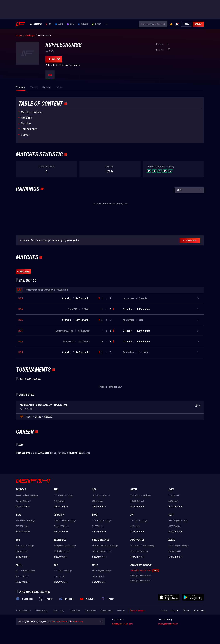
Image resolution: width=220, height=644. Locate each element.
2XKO (96, 24)
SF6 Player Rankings (101, 495)
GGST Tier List (174, 526)
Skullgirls (60, 540)
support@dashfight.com (122, 624)
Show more (23, 507)
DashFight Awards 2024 (141, 571)
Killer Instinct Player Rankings (105, 546)
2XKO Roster (174, 495)
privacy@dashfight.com (168, 624)
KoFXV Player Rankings (178, 546)
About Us (121, 611)
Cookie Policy (58, 611)
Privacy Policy (42, 611)
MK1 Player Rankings (63, 495)
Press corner (106, 611)
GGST (171, 515)
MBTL (19, 565)
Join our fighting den (35, 592)
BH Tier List (135, 526)
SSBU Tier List (22, 526)
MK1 (59, 24)
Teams (186, 611)
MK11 (95, 565)
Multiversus (137, 540)
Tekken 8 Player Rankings (27, 495)
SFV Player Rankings (63, 571)
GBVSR (83, 24)
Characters (199, 611)
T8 (48, 24)
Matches (26, 123)
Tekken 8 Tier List (24, 501)
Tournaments (29, 129)
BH (132, 515)
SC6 (18, 540)
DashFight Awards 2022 (141, 581)
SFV (56, 565)
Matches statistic (31, 112)
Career (25, 135)
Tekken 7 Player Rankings (65, 521)
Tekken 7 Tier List (62, 526)
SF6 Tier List (97, 501)
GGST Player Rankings (178, 521)
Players (175, 611)
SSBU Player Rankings (26, 521)
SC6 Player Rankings (25, 546)
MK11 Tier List (98, 576)
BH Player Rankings (139, 521)
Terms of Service (23, 611)
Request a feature (138, 611)
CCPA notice (74, 611)
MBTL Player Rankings (26, 571)
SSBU (19, 515)
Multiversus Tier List (139, 551)
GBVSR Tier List (137, 501)
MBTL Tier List (22, 576)
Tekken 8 (21, 489)
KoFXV (172, 540)
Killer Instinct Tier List (101, 551)
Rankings (26, 118)
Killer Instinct (101, 540)
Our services (90, 611)
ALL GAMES (36, 24)
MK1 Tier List (60, 501)
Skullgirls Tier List (62, 551)
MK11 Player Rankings (102, 571)
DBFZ (95, 515)
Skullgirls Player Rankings (65, 546)
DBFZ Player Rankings (102, 521)
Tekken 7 (59, 515)
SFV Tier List (59, 576)
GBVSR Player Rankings (141, 495)
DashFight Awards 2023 (141, 576)
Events (164, 611)
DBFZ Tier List (98, 526)
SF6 (70, 24)
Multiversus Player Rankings (143, 546)
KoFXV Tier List (175, 551)
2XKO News (174, 501)
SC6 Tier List (21, 551)
